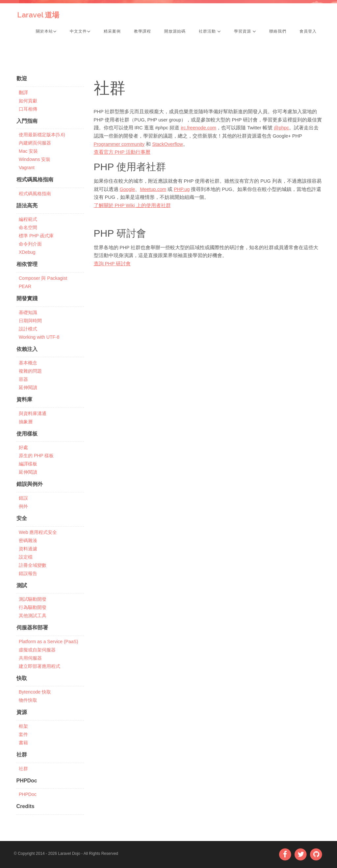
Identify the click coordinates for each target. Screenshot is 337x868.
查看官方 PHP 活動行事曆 (122, 152)
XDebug (27, 252)
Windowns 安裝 (35, 159)
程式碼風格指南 (35, 194)
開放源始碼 (175, 31)
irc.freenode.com (198, 128)
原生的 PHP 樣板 (36, 456)
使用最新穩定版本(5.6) (42, 135)
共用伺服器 (30, 658)
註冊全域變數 (33, 565)
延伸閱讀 (28, 387)
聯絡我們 (278, 31)
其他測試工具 (33, 616)
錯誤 (23, 498)
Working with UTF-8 (39, 337)
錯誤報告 (28, 573)
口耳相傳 (28, 109)
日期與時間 (30, 321)
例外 (23, 506)
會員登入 (308, 31)
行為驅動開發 (33, 607)
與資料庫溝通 (33, 413)
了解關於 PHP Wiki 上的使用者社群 (132, 205)
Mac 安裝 (28, 151)
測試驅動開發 (33, 599)
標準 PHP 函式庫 (36, 236)
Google (128, 189)
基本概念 (28, 363)
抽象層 (26, 422)
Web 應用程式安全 (38, 532)
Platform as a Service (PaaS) (49, 642)
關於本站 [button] (46, 31)
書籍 (23, 743)
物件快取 (28, 700)
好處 (23, 447)
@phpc (281, 128)
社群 (23, 769)
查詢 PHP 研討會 (112, 264)
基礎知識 (28, 312)
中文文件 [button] (80, 31)
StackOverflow (167, 144)
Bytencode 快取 (35, 692)
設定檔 (26, 557)
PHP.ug (182, 189)
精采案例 (112, 31)
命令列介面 (30, 244)
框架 (23, 726)
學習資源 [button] (245, 31)
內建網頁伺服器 (35, 143)
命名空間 (28, 227)
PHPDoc (28, 794)
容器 (23, 379)
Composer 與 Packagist (43, 278)
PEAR (25, 286)
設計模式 (28, 329)
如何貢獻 (28, 101)
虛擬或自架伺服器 (37, 650)
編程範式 (28, 219)
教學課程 (143, 31)
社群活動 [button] (210, 31)
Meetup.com (153, 189)
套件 (23, 734)
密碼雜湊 (28, 540)
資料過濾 (28, 549)
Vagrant (27, 168)
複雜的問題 (30, 371)
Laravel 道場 (38, 15)
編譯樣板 (28, 464)
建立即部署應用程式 (39, 666)
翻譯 (23, 92)
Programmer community (119, 144)
